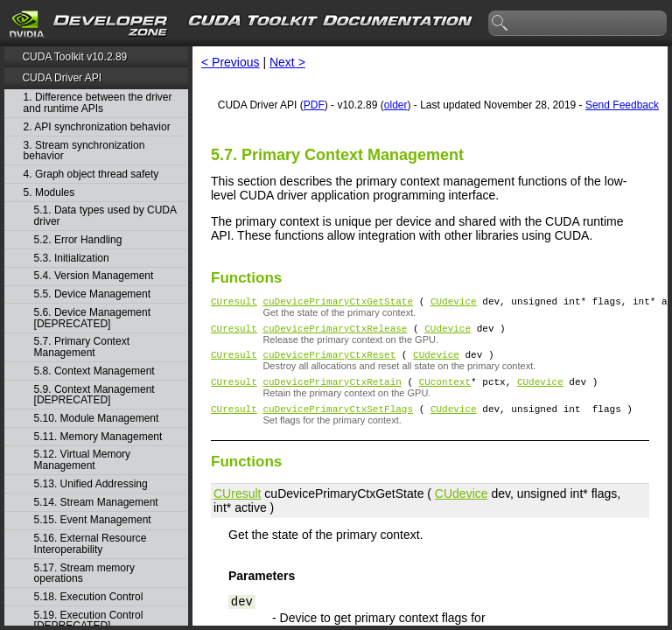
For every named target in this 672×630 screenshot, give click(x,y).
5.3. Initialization (72, 259)
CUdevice (454, 303)
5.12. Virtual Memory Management (83, 460)
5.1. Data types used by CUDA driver (105, 216)
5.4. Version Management (94, 276)
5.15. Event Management (93, 520)
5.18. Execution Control (89, 597)
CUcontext (445, 392)
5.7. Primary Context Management (82, 347)
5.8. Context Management (94, 371)
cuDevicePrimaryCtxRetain (332, 392)
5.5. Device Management (92, 294)
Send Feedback (622, 105)
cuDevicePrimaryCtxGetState (338, 303)
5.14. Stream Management (96, 503)
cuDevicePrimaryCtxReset (329, 362)
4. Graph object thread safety (91, 175)
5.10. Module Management (97, 419)
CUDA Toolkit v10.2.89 (74, 57)
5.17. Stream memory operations (84, 574)
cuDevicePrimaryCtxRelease (335, 333)
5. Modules (49, 193)
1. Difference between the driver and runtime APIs (98, 103)
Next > (287, 62)
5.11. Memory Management (98, 437)
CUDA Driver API (62, 78)
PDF (314, 105)
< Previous (231, 62)
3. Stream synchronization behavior (84, 151)
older (396, 105)
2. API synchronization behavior (97, 127)
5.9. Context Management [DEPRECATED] (94, 395)
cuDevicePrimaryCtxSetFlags (338, 421)
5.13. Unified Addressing (91, 484)
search (500, 24)
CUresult (234, 303)
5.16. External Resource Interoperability (91, 544)
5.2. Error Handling (78, 240)
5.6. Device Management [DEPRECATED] (92, 318)
